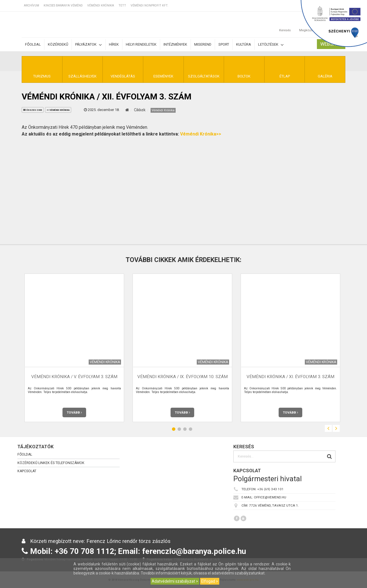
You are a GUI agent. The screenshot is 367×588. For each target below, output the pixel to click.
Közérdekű (58, 44)
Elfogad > (210, 581)
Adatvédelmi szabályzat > (175, 581)
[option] (74, 348)
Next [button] (336, 428)
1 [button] (174, 429)
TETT (122, 5)
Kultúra (244, 44)
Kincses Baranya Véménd (63, 5)
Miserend (203, 44)
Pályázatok (89, 45)
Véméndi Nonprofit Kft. (149, 5)
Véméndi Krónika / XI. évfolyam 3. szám (290, 377)
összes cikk (33, 110)
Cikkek (140, 110)
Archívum (32, 5)
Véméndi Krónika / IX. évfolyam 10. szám (183, 377)
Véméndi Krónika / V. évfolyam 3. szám (74, 377)
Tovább (74, 412)
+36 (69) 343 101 (270, 489)
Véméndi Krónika (101, 5)
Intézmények (175, 44)
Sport (224, 44)
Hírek (114, 44)
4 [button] (191, 429)
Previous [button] (328, 428)
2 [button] (179, 429)
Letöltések (271, 45)
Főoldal (33, 44)
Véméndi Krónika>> (201, 134)
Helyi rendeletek (141, 44)
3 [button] (185, 429)
